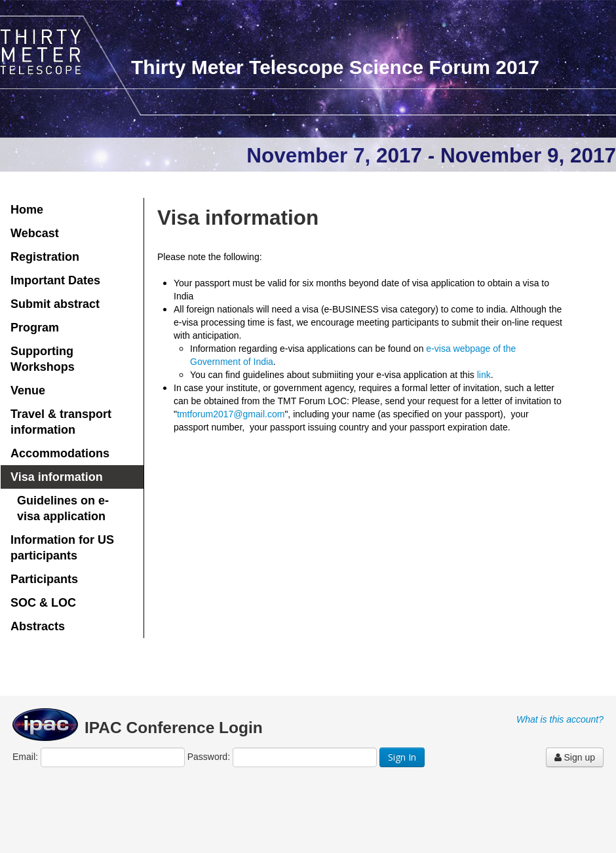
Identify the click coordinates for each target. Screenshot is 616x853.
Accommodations (60, 453)
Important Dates (55, 280)
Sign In (402, 757)
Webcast (35, 233)
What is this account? (560, 719)
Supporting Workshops (43, 359)
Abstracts (38, 626)
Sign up (575, 757)
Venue (28, 390)
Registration (45, 257)
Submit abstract (55, 304)
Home (27, 210)
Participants (44, 579)
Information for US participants (62, 548)
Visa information (57, 477)
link (484, 375)
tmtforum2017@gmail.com (231, 414)
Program (35, 328)
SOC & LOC (43, 603)
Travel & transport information (61, 422)
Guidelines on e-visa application (63, 508)
